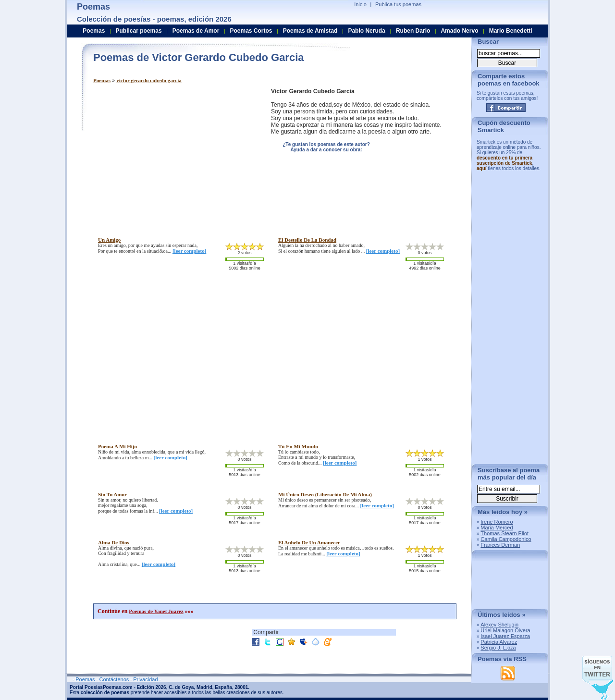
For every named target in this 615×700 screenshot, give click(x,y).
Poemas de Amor (196, 31)
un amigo (109, 240)
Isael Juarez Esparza (505, 636)
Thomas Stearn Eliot (504, 533)
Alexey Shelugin (499, 625)
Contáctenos (114, 679)
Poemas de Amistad (310, 31)
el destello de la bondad (307, 240)
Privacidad (145, 679)
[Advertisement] (174, 155)
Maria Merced (497, 528)
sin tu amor (112, 494)
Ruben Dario (413, 31)
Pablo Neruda (366, 31)
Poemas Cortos (251, 31)
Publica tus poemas (398, 4)
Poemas (102, 80)
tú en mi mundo (298, 446)
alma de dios (114, 542)
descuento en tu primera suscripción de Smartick (504, 160)
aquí (482, 168)
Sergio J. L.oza (498, 648)
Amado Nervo (459, 31)
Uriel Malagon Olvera (505, 630)
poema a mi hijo (117, 446)
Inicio (360, 4)
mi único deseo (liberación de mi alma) (325, 494)
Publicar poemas (139, 31)
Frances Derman (500, 545)
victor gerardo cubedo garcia (149, 80)
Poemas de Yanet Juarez (156, 611)
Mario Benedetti (511, 31)
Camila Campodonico (506, 539)
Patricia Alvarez (499, 642)
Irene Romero (497, 522)
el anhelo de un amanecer (309, 542)
